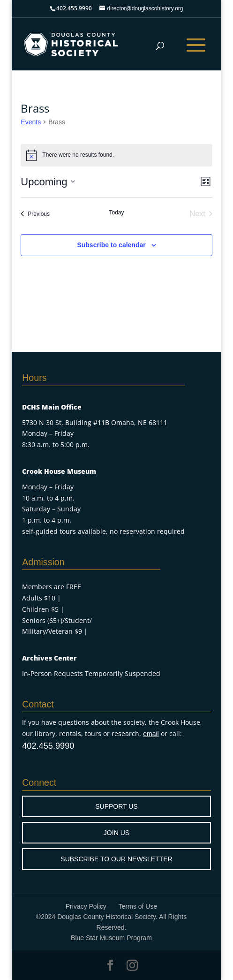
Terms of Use (138, 906)
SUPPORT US (116, 806)
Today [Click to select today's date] (116, 213)
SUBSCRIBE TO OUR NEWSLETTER (116, 859)
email (151, 734)
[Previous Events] (35, 214)
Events (31, 122)
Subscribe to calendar (111, 245)
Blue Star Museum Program (111, 938)
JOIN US (116, 833)
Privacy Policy (86, 906)
